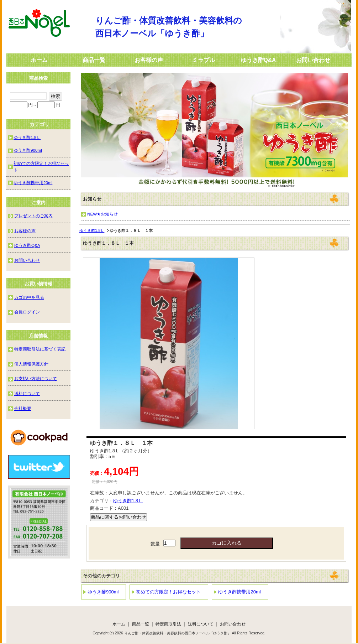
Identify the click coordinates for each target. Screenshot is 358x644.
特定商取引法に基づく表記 (40, 349)
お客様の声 (149, 60)
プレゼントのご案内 (33, 216)
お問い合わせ (313, 60)
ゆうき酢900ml (103, 592)
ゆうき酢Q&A (259, 60)
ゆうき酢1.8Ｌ (92, 230)
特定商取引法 (168, 624)
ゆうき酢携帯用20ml (239, 592)
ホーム (39, 60)
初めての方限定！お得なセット (168, 592)
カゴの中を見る (29, 297)
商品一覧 (94, 60)
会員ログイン (27, 312)
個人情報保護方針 (31, 364)
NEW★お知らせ (102, 214)
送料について (27, 393)
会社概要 (23, 408)
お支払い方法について (36, 378)
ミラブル (204, 60)
